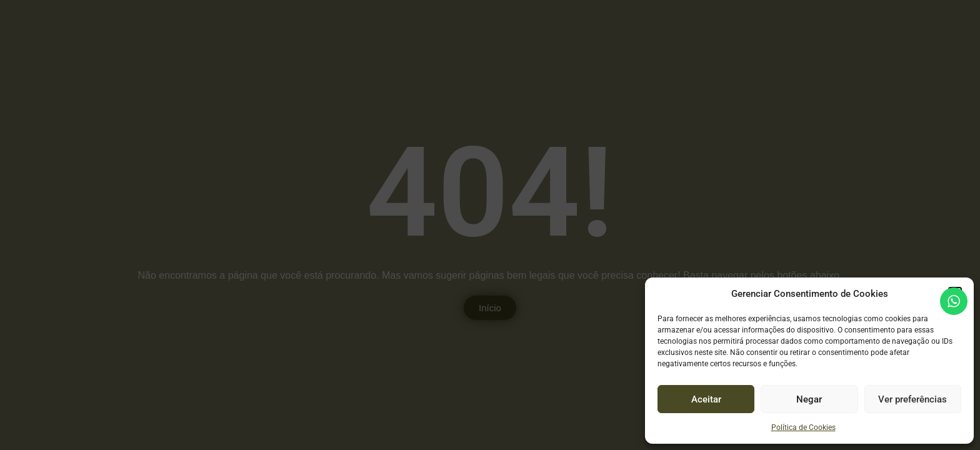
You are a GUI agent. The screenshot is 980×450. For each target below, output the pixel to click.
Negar (809, 399)
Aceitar (706, 399)
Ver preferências (912, 399)
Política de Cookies (803, 427)
